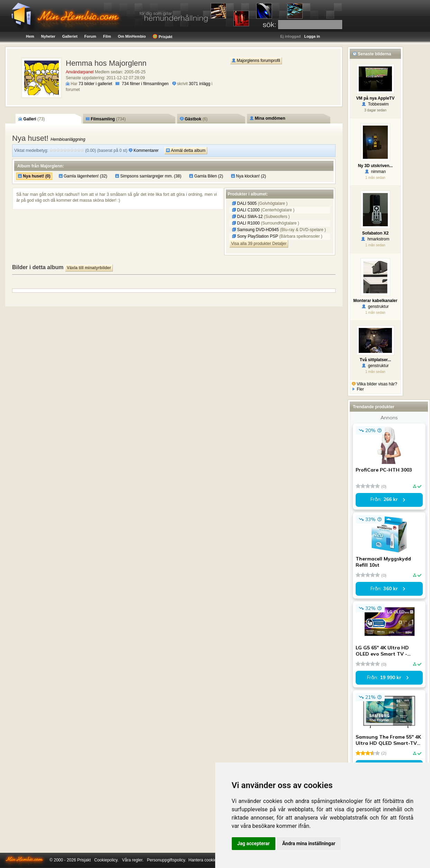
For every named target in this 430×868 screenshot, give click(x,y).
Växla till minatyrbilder (89, 268)
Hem (30, 36)
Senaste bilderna (372, 54)
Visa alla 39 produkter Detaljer (259, 244)
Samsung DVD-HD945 (256, 230)
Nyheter (48, 36)
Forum (90, 36)
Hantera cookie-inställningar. (215, 860)
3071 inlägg (200, 84)
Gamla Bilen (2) (206, 176)
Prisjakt (162, 36)
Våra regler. (133, 860)
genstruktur (375, 307)
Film (107, 36)
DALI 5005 (245, 203)
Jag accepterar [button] (254, 843)
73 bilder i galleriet (95, 84)
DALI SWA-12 (248, 217)
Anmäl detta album (186, 150)
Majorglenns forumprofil (256, 61)
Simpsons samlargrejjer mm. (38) (148, 176)
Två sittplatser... (376, 360)
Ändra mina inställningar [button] (309, 843)
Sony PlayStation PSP (256, 236)
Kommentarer (144, 150)
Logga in (312, 36)
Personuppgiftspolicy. (167, 860)
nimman (375, 172)
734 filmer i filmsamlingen (145, 84)
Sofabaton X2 (376, 233)
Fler (358, 389)
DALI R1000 (246, 223)
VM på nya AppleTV (376, 98)
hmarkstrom (375, 239)
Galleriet (70, 36)
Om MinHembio (132, 36)
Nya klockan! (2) (249, 176)
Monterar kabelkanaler (375, 301)
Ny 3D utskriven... (376, 166)
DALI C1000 (246, 210)
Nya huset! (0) (34, 176)
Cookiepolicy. (106, 860)
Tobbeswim (375, 104)
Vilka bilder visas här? (374, 384)
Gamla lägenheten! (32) (83, 176)
